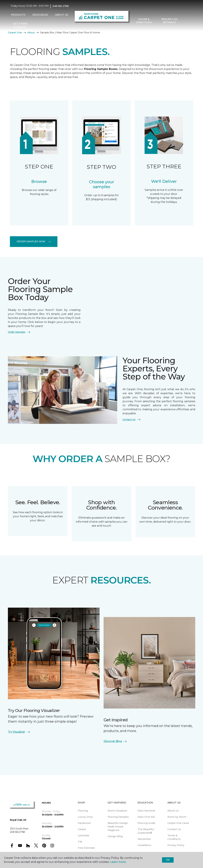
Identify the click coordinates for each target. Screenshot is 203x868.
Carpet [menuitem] (82, 829)
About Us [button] (62, 15)
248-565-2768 (61, 6)
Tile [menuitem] (80, 842)
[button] (185, 21)
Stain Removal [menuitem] (146, 811)
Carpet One (15, 33)
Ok (168, 860)
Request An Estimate (169, 21)
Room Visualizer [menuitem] (117, 811)
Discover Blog (115, 741)
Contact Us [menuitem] (174, 829)
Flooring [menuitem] (83, 811)
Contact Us (132, 419)
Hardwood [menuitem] (84, 823)
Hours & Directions (144, 21)
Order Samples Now (34, 241)
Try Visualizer (19, 732)
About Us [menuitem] (173, 811)
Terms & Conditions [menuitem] (174, 837)
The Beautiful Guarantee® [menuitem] (146, 831)
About (31, 33)
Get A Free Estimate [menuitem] (20, 25)
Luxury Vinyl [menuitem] (85, 817)
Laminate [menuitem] (83, 835)
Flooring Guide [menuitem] (146, 823)
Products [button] (18, 15)
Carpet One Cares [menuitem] (178, 823)
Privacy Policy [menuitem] (176, 845)
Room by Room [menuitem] (177, 817)
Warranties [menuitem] (144, 839)
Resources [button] (40, 15)
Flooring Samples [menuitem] (118, 817)
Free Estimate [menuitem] (86, 848)
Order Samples (19, 332)
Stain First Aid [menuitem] (146, 817)
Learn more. (118, 862)
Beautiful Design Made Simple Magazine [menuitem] (118, 827)
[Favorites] (189, 21)
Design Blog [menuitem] (115, 836)
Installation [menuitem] (144, 845)
